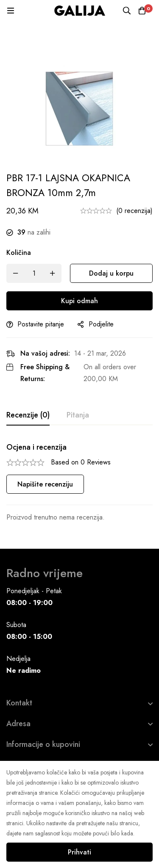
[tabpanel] (79, 483)
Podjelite (101, 324)
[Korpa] (142, 11)
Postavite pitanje (41, 324)
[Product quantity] (34, 273)
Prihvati (79, 852)
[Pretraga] (127, 11)
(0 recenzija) (134, 211)
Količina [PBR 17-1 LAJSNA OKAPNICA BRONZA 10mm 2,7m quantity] (19, 253)
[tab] (28, 415)
